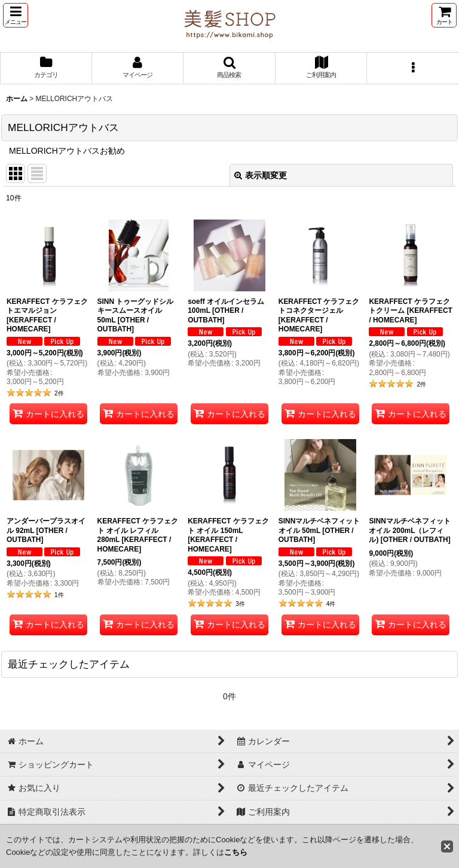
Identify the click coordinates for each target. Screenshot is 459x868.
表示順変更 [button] (261, 175)
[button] (16, 15)
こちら (236, 852)
